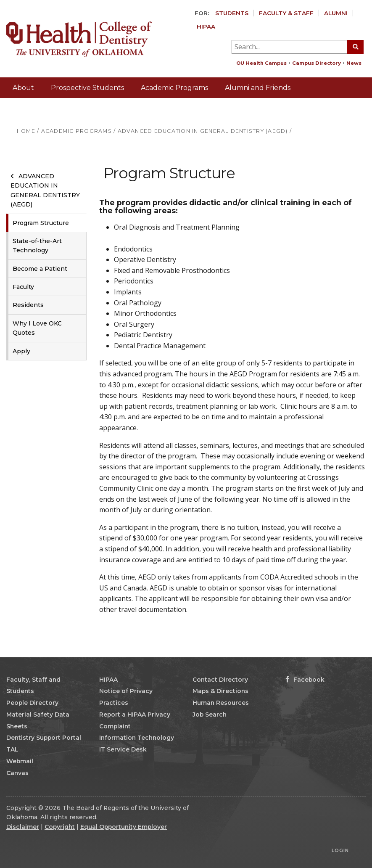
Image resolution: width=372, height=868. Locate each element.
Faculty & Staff (286, 13)
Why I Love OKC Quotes (37, 328)
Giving (352, 128)
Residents (28, 305)
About (23, 88)
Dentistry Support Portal (44, 738)
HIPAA (206, 26)
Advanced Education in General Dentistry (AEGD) (45, 190)
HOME (26, 131)
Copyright (60, 827)
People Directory (32, 703)
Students (232, 13)
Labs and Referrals (44, 108)
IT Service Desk (123, 749)
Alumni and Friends (258, 88)
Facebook (305, 680)
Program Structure (41, 223)
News (354, 63)
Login (340, 850)
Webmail (20, 761)
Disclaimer (23, 827)
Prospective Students (87, 88)
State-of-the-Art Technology (37, 246)
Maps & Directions (220, 691)
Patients (105, 108)
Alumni (336, 13)
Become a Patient (40, 269)
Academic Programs (174, 88)
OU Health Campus (261, 63)
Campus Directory (317, 63)
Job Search (210, 715)
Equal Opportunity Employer (124, 827)
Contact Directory (220, 680)
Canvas (17, 773)
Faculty (23, 287)
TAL (12, 749)
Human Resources (221, 703)
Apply (21, 351)
